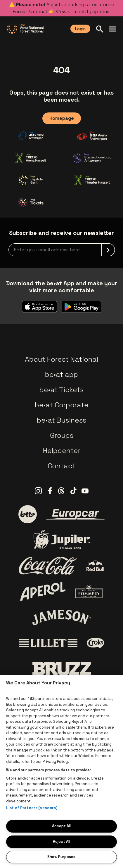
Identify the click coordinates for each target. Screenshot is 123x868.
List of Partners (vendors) (32, 808)
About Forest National (61, 359)
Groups (62, 435)
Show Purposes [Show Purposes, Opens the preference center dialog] (61, 857)
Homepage (62, 118)
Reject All (61, 841)
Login (80, 29)
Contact (61, 466)
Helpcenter (62, 451)
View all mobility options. (83, 12)
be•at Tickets (61, 390)
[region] (61, 771)
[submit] (108, 250)
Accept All (61, 826)
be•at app (61, 374)
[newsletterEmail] (62, 250)
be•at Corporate (62, 405)
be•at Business (61, 420)
